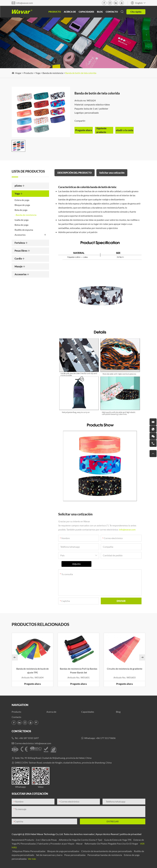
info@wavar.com (25, 3)
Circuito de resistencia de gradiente (125, 669)
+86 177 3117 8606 (106, 738)
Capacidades (86, 12)
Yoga (38, 73)
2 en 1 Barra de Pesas (46, 840)
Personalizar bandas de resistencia (105, 855)
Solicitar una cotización (112, 173)
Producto (55, 12)
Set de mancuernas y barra (49, 855)
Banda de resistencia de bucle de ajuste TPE (32, 671)
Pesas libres (22, 251)
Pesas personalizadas (75, 855)
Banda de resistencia (53, 73)
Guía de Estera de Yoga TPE (118, 840)
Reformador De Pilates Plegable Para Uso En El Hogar (112, 844)
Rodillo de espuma (24, 230)
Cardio (20, 259)
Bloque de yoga (22, 205)
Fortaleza (21, 243)
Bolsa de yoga (21, 225)
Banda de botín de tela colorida (81, 73)
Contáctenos (21, 731)
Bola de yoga (21, 210)
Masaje (20, 266)
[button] (15, 657)
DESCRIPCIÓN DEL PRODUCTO (75, 173)
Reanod (115, 834)
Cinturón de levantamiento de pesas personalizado (107, 851)
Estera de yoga (22, 200)
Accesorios (30, 235)
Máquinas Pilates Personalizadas (29, 851)
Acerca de (70, 12)
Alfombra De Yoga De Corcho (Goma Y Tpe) (81, 840)
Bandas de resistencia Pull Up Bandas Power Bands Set (79, 671)
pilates (20, 186)
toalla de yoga (22, 220)
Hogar (18, 73)
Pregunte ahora (32, 684)
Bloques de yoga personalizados (64, 851)
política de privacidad (131, 834)
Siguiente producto (101, 130)
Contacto (112, 12)
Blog (100, 12)
